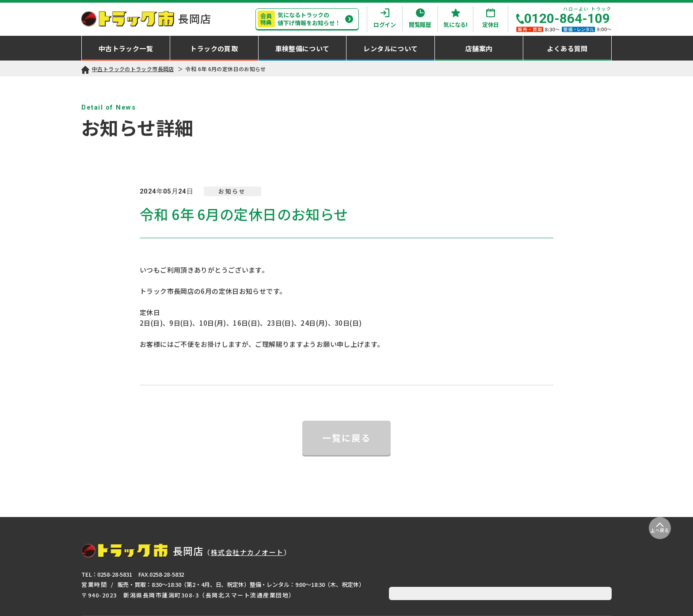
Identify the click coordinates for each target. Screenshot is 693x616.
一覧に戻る (346, 438)
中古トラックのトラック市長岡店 (133, 69)
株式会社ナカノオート (247, 552)
